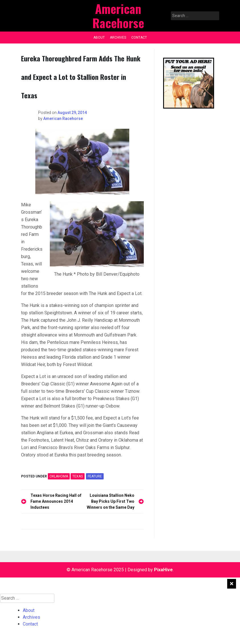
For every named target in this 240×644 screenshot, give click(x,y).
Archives (118, 38)
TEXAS (78, 476)
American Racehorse (63, 119)
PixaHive (163, 570)
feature (95, 476)
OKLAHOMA (59, 476)
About (99, 38)
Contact (139, 38)
